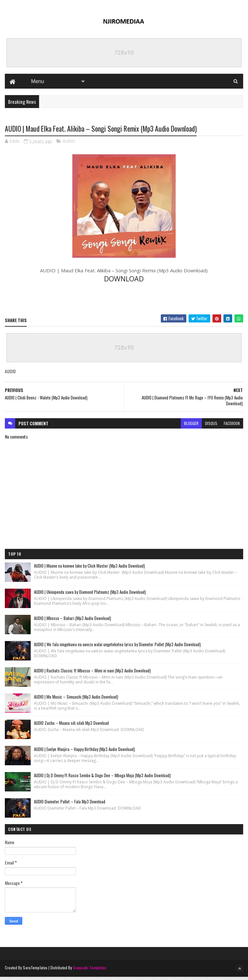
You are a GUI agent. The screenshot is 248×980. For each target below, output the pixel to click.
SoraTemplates (35, 971)
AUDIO (69, 144)
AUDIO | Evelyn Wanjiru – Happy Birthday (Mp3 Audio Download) (84, 753)
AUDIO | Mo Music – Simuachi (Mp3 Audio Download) (76, 700)
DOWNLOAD (124, 282)
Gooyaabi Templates (90, 971)
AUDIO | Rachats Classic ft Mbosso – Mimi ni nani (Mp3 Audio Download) (92, 674)
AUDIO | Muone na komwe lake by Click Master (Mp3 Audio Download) (89, 569)
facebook (232, 427)
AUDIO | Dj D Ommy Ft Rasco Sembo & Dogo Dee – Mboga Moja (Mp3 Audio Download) (102, 779)
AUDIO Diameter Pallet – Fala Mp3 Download (70, 805)
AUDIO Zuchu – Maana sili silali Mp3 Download (71, 726)
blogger (191, 427)
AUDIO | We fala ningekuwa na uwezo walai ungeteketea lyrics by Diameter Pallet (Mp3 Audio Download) (117, 648)
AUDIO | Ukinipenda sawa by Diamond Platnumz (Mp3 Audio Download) (90, 595)
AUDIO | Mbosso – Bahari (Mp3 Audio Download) (72, 622)
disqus (211, 427)
